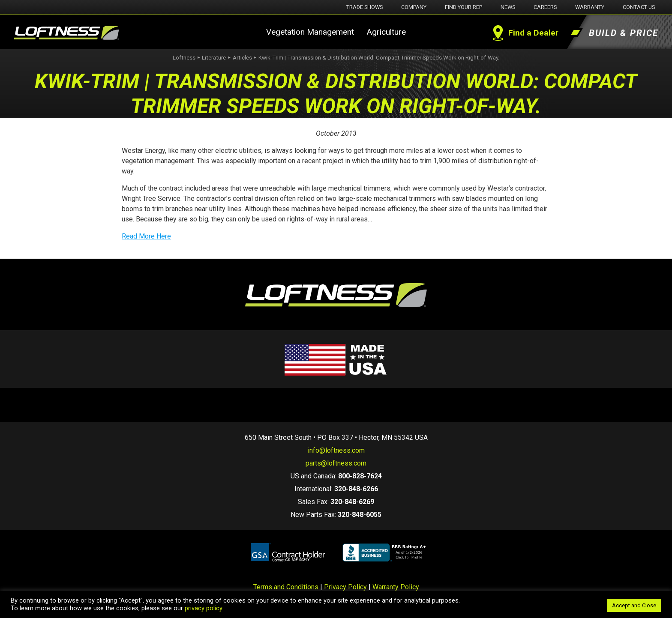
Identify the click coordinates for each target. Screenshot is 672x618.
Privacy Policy (345, 587)
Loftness (184, 58)
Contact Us (639, 7)
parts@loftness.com (336, 463)
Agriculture (386, 32)
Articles (242, 58)
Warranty (590, 7)
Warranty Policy (396, 587)
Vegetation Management (310, 32)
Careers (545, 7)
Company (414, 7)
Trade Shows (364, 7)
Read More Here (146, 236)
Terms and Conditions (286, 587)
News (508, 7)
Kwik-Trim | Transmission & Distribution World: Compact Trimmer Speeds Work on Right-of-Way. (379, 58)
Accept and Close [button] (634, 605)
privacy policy (203, 608)
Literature (214, 58)
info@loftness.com (336, 450)
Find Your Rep (463, 7)
